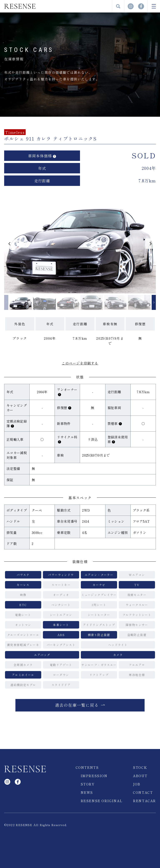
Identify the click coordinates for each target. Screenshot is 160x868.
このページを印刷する (80, 363)
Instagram (131, 6)
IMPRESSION (94, 776)
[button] (9, 244)
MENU (154, 6)
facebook (141, 6)
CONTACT (143, 792)
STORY (88, 784)
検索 (118, 6)
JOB (137, 784)
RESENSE (20, 6)
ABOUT (140, 776)
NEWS (87, 792)
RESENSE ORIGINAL (102, 801)
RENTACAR (144, 801)
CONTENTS (87, 767)
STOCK (140, 767)
